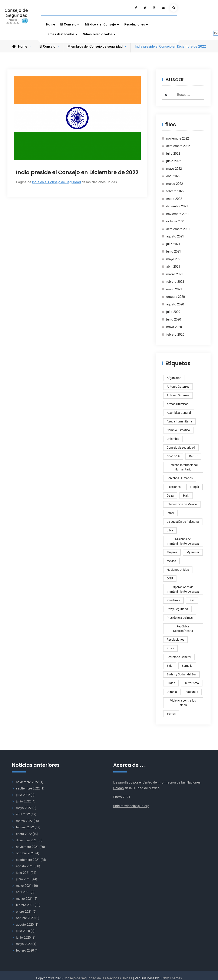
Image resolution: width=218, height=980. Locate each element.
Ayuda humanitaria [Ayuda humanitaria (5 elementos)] (179, 420)
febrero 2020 (175, 333)
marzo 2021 (175, 273)
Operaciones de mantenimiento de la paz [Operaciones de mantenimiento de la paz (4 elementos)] (183, 588)
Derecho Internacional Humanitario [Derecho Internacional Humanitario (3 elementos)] (183, 466)
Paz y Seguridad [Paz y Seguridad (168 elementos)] (177, 607)
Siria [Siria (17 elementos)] (170, 664)
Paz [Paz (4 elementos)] (192, 599)
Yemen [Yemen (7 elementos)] (171, 712)
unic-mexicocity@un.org (131, 804)
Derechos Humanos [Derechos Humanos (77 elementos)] (180, 477)
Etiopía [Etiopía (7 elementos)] (194, 485)
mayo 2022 (174, 167)
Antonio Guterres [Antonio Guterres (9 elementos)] (178, 385)
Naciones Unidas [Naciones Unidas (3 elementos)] (178, 568)
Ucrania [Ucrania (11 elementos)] (172, 690)
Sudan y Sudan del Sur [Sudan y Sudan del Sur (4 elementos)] (181, 673)
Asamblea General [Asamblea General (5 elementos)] (179, 411)
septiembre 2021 (178, 227)
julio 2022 (173, 152)
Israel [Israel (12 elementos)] (170, 511)
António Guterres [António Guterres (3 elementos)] (178, 394)
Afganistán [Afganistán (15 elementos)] (174, 376)
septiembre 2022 (178, 144)
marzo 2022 (175, 182)
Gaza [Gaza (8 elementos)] (170, 494)
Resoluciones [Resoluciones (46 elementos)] (175, 638)
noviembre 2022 (178, 137)
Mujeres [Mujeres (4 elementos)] (172, 551)
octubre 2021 (176, 220)
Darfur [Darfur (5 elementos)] (193, 455)
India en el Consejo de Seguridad (56, 180)
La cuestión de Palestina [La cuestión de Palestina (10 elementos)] (183, 520)
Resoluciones (135, 24)
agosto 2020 (175, 303)
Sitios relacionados (98, 34)
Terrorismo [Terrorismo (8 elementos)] (192, 682)
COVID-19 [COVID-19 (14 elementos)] (173, 455)
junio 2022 (174, 160)
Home (51, 24)
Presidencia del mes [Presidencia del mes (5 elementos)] (180, 616)
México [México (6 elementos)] (171, 559)
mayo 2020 (174, 325)
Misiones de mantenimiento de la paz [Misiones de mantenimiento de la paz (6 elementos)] (183, 540)
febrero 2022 (175, 190)
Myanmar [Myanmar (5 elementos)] (193, 551)
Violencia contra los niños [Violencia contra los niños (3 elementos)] (183, 701)
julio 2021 (173, 242)
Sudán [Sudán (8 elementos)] (171, 682)
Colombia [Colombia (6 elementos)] (173, 437)
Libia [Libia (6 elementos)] (170, 529)
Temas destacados (60, 34)
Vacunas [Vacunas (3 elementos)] (192, 690)
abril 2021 (173, 265)
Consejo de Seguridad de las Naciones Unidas (98, 976)
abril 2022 (173, 175)
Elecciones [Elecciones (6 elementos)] (174, 485)
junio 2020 (174, 318)
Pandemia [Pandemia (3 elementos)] (173, 599)
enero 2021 (174, 288)
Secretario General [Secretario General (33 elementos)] (179, 655)
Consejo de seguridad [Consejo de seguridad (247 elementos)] (181, 446)
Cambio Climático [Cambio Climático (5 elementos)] (178, 429)
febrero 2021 (175, 280)
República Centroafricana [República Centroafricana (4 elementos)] (183, 627)
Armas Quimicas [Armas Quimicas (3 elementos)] (178, 402)
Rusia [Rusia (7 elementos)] (170, 647)
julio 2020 (173, 310)
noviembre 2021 (178, 212)
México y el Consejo (101, 24)
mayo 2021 (174, 257)
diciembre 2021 (177, 205)
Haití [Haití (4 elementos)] (186, 494)
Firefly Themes (171, 976)
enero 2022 (174, 197)
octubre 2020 (176, 295)
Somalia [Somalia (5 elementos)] (187, 664)
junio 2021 (174, 250)
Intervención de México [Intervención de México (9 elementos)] (182, 503)
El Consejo (68, 24)
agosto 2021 (175, 235)
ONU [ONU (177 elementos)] (170, 577)
